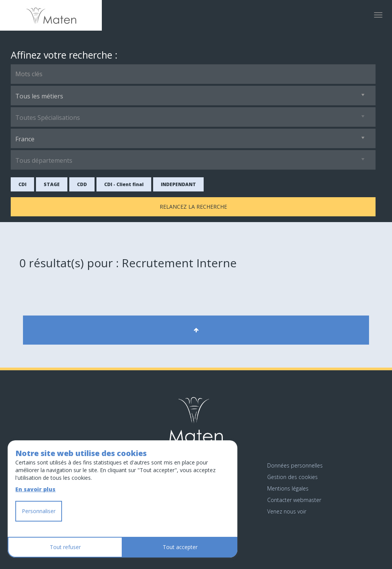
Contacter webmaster (294, 500)
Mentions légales (288, 488)
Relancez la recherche (193, 207)
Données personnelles (295, 465)
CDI (22, 184)
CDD (82, 184)
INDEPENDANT (178, 184)
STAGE (52, 184)
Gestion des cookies (292, 477)
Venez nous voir (287, 511)
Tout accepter (180, 547)
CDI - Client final (124, 184)
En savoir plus (35, 489)
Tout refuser (65, 547)
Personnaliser (39, 511)
